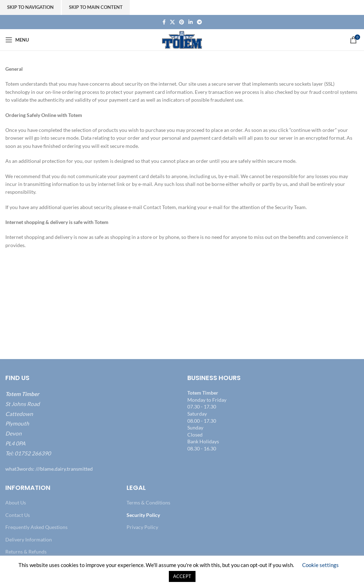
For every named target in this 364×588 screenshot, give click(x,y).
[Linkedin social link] (191, 22)
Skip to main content (96, 7)
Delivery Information (29, 539)
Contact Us (18, 515)
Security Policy (143, 515)
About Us (16, 503)
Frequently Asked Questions (36, 527)
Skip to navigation (30, 7)
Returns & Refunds (26, 552)
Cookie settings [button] (320, 565)
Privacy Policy (142, 527)
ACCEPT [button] (182, 576)
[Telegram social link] (199, 22)
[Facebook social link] (164, 22)
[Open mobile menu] (17, 40)
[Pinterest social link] (182, 22)
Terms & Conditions (148, 503)
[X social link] (172, 22)
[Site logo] (182, 39)
